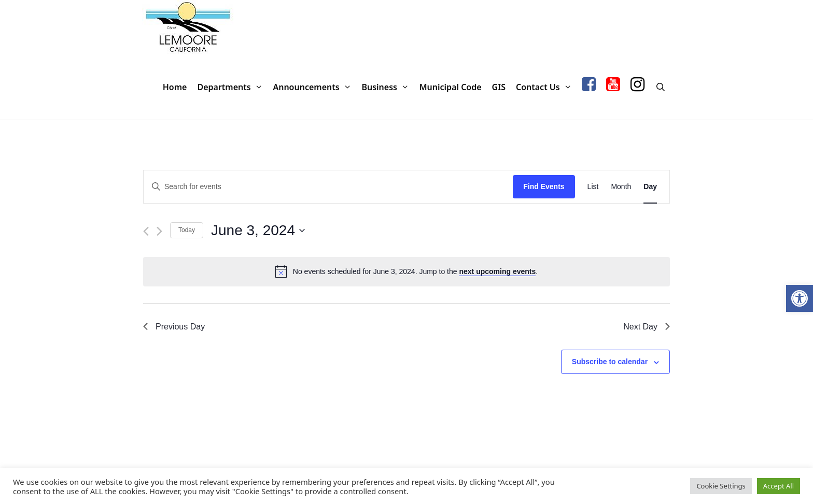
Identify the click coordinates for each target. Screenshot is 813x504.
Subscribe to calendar (610, 362)
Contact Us (546, 87)
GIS (499, 87)
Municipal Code (451, 87)
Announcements (314, 87)
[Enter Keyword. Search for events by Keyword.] (328, 187)
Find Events (544, 186)
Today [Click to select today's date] (187, 230)
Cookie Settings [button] (721, 486)
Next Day (647, 327)
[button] (800, 298)
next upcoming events (497, 271)
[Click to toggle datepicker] (258, 231)
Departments (232, 87)
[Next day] (159, 231)
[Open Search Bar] (660, 87)
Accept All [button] (779, 486)
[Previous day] (146, 231)
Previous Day (174, 327)
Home (175, 87)
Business (388, 87)
